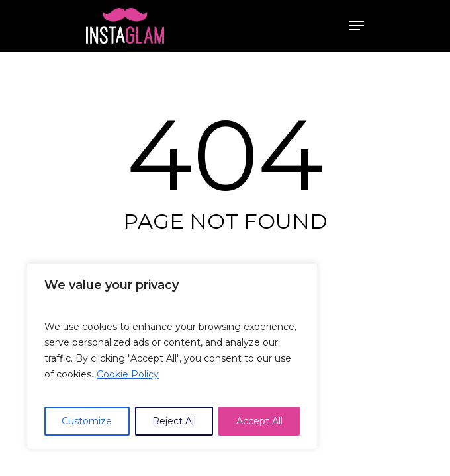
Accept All (259, 421)
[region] (172, 356)
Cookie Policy (128, 374)
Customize (87, 421)
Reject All (174, 421)
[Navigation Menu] (357, 26)
